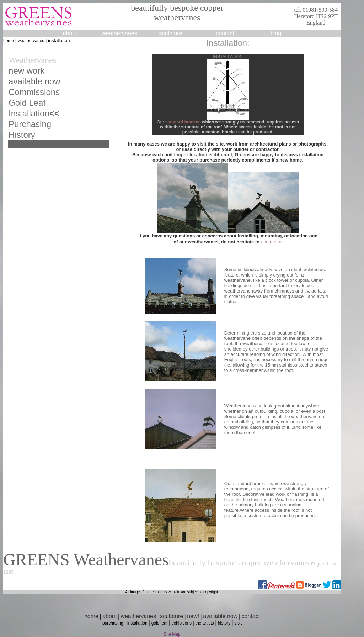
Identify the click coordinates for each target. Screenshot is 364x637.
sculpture (172, 616)
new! (193, 616)
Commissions (34, 92)
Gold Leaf (27, 103)
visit (238, 623)
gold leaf (159, 623)
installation (137, 623)
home (9, 41)
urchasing (33, 124)
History (22, 135)
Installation (29, 113)
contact (225, 33)
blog (276, 33)
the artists (205, 623)
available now (220, 616)
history (224, 623)
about (70, 33)
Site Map (172, 634)
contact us (272, 242)
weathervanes (119, 33)
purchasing (113, 623)
